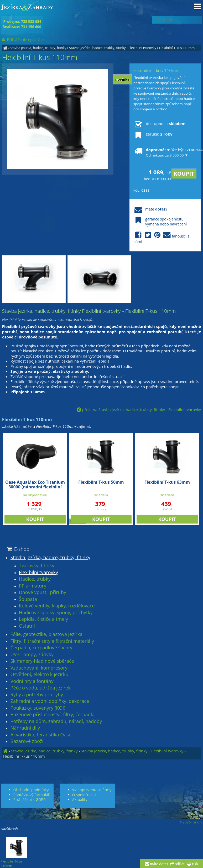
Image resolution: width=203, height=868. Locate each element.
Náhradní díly (25, 728)
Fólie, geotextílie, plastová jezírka (46, 634)
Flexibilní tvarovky (38, 573)
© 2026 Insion (190, 822)
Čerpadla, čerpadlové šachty (41, 648)
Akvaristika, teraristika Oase (41, 735)
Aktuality (80, 799)
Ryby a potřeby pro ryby (37, 695)
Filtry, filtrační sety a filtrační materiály (52, 641)
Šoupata (28, 599)
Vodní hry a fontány (32, 681)
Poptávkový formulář (31, 795)
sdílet (179, 864)
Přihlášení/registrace (23, 39)
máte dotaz (159, 864)
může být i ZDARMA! (165, 152)
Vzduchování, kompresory (39, 668)
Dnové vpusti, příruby (43, 592)
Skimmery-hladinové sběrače (42, 661)
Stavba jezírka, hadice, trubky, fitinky (38, 48)
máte (150, 209)
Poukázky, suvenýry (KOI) (38, 708)
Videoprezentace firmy (92, 790)
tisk (195, 864)
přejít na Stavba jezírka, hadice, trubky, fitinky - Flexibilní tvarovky (139, 409)
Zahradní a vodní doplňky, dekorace (50, 701)
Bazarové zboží (27, 741)
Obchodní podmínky (31, 790)
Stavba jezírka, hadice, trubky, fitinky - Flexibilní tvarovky (113, 48)
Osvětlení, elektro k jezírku (40, 675)
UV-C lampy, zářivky (32, 655)
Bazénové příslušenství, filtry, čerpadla (53, 715)
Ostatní (27, 626)
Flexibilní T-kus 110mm (177, 48)
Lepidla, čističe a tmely (44, 619)
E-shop (18, 549)
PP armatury (33, 586)
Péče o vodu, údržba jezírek (41, 688)
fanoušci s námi (161, 238)
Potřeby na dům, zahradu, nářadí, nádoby (56, 721)
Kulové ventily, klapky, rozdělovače (57, 606)
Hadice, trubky (35, 579)
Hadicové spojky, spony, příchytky (56, 613)
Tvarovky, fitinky (37, 566)
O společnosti (84, 795)
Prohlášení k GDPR (29, 799)
